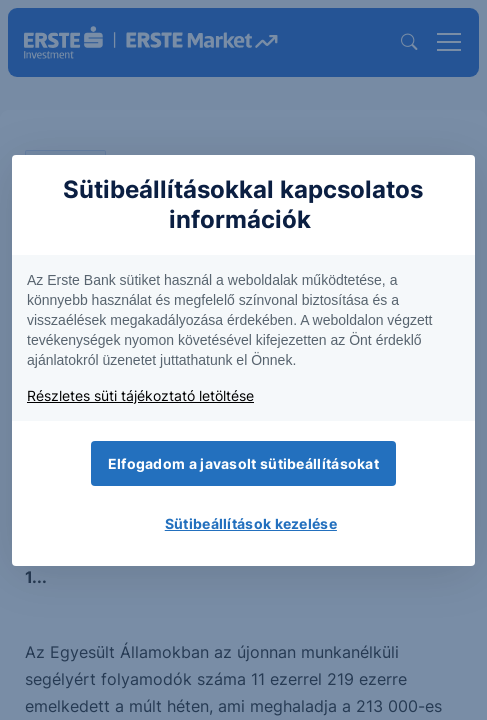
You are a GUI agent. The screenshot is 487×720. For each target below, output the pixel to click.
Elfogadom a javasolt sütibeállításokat (243, 463)
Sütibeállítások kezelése (251, 523)
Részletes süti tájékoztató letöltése (140, 395)
